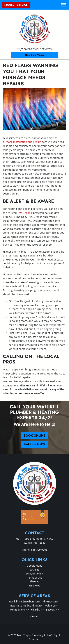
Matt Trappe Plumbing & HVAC (35, 635)
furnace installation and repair (22, 142)
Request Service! (16, 5)
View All (34, 616)
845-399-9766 (35, 55)
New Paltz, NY (18, 605)
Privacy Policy (34, 573)
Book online (35, 436)
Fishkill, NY (37, 610)
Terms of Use (35, 578)
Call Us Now (34, 444)
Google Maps (34, 566)
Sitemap (34, 581)
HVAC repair (25, 213)
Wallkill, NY (16, 601)
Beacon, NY (52, 610)
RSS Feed (35, 585)
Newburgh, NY (32, 601)
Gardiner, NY (35, 605)
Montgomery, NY (20, 610)
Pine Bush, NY (51, 601)
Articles (35, 570)
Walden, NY (51, 605)
